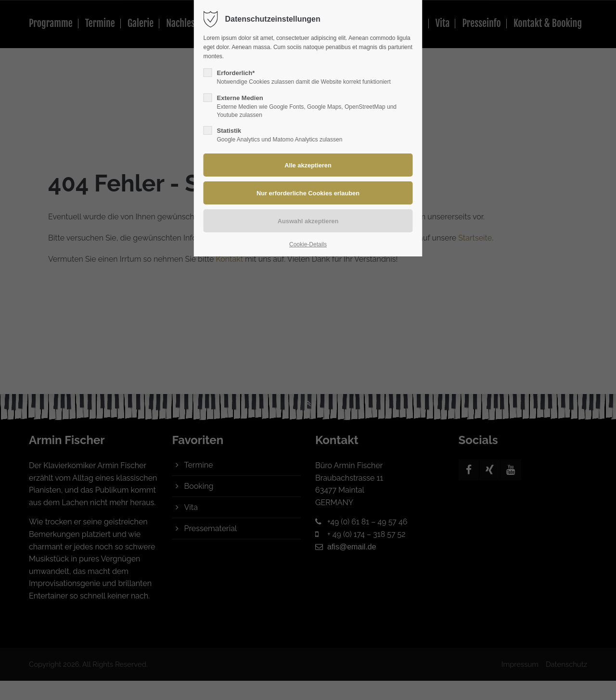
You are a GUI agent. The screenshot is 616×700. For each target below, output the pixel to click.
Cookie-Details (308, 244)
